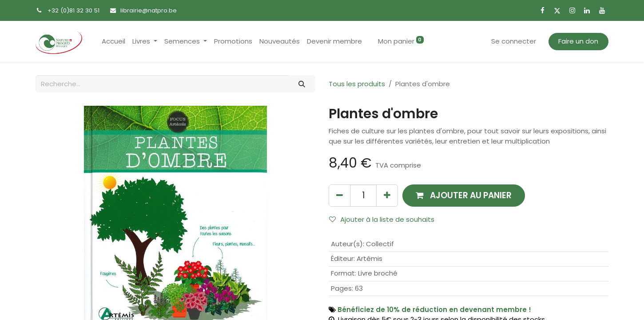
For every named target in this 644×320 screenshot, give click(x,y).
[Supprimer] (340, 195)
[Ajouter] (387, 195)
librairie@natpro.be (149, 10)
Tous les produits (357, 84)
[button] (464, 195)
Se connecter (514, 41)
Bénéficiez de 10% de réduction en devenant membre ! (434, 310)
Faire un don (578, 41)
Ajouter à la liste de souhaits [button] (382, 219)
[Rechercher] (302, 84)
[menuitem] (113, 42)
